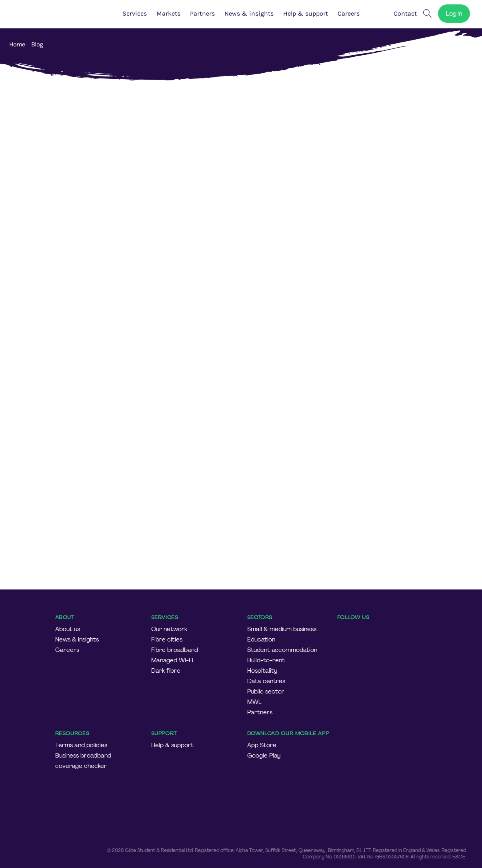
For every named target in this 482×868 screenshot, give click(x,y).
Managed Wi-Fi (172, 660)
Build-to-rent (266, 660)
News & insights (249, 13)
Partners (202, 13)
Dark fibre (166, 671)
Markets (168, 13)
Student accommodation (282, 650)
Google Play (264, 756)
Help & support (306, 13)
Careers (67, 650)
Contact (405, 13)
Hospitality (262, 671)
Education (261, 639)
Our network (169, 629)
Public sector (266, 692)
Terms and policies (81, 745)
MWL (254, 702)
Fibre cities (167, 639)
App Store (262, 745)
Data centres (266, 681)
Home (17, 44)
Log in (454, 14)
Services (135, 13)
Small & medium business (282, 629)
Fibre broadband (175, 650)
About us (68, 629)
